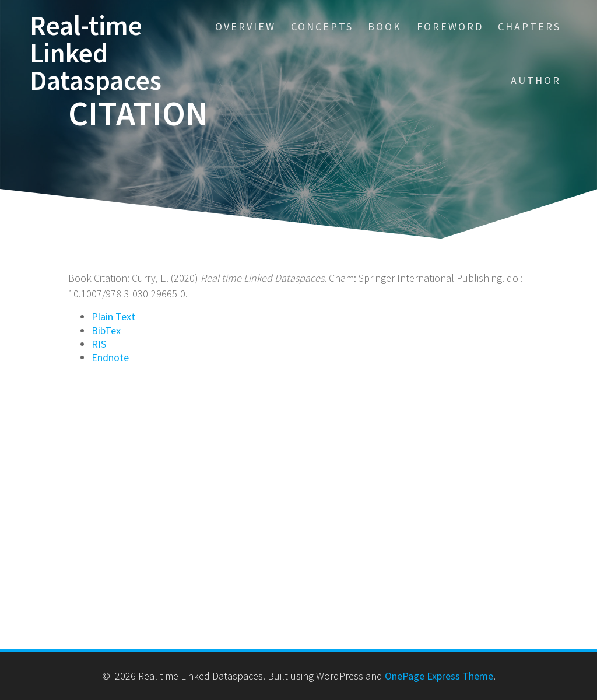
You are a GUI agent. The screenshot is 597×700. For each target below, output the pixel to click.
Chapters (529, 27)
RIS (99, 344)
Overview (245, 27)
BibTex (106, 330)
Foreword (450, 27)
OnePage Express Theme (439, 676)
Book (385, 27)
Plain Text (113, 316)
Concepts (322, 27)
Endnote (110, 357)
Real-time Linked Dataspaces (96, 53)
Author (536, 80)
